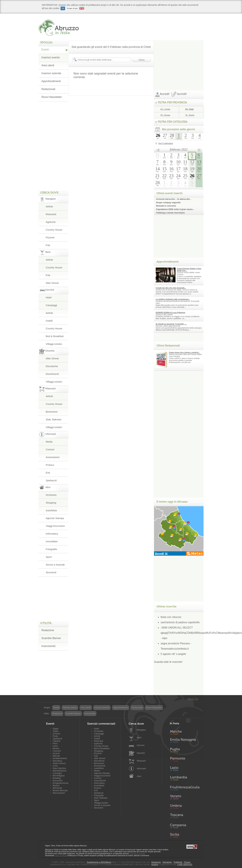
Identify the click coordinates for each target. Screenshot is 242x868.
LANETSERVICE (185, 865)
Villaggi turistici (54, 344)
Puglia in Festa (185, 751)
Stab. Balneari (53, 419)
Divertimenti (52, 374)
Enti (48, 473)
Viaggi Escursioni (55, 526)
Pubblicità (178, 862)
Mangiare (141, 730)
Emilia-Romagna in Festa (185, 741)
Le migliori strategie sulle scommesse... (173, 299)
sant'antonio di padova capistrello (180, 622)
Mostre (56, 748)
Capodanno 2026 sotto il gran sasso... (175, 209)
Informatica (52, 534)
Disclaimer (167, 862)
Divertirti (141, 753)
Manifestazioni (60, 771)
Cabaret (56, 741)
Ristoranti (51, 214)
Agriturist (51, 222)
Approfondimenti (51, 81)
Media (49, 442)
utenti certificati (61, 855)
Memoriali (57, 788)
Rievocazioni (59, 793)
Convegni (57, 773)
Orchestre (51, 495)
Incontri (56, 753)
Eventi (45, 50)
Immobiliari (52, 541)
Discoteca (57, 761)
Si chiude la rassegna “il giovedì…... (171, 324)
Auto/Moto (51, 510)
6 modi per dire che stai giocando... (171, 288)
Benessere (52, 412)
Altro (139, 776)
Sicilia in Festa (185, 835)
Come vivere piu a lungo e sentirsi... (184, 352)
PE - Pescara (165, 115)
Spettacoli (51, 480)
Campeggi (51, 305)
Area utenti (48, 65)
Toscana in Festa (185, 817)
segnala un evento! (137, 853)
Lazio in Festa (185, 770)
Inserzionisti (48, 646)
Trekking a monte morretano (170, 213)
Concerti (57, 751)
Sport (49, 557)
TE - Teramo (190, 115)
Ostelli (49, 321)
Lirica (55, 746)
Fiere (55, 743)
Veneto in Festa (185, 798)
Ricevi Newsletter (52, 97)
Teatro (56, 731)
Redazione (48, 630)
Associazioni (53, 457)
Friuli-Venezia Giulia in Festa (185, 788)
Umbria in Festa (185, 807)
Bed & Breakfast (55, 336)
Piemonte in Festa (185, 760)
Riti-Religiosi (59, 776)
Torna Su (193, 699)
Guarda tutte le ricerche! (168, 662)
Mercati (56, 756)
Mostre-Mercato (60, 790)
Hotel (49, 297)
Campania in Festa (185, 826)
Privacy (187, 862)
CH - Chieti (189, 109)
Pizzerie (50, 237)
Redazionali (48, 89)
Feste (55, 736)
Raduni (56, 786)
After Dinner (52, 283)
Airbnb (49, 206)
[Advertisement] (179, 61)
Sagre (56, 729)
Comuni (50, 449)
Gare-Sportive (59, 768)
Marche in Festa (185, 732)
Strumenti (51, 572)
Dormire (141, 745)
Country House (54, 230)
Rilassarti (141, 761)
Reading (57, 778)
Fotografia (51, 549)
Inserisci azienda (51, 73)
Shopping (51, 503)
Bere (139, 738)
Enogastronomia (60, 783)
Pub (48, 245)
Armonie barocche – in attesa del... (174, 199)
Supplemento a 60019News (99, 862)
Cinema (56, 734)
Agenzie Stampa (55, 518)
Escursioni (58, 781)
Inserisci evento (51, 57)
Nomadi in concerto (166, 206)
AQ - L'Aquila (165, 109)
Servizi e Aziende (55, 565)
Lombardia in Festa (185, 779)
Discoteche (52, 366)
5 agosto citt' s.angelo (173, 654)
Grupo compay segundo (168, 202)
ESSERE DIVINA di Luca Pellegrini (170, 313)
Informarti (141, 769)
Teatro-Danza (59, 763)
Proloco (50, 465)
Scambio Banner (51, 638)
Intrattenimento (60, 758)
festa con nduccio (171, 617)
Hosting (155, 865)
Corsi (55, 766)
